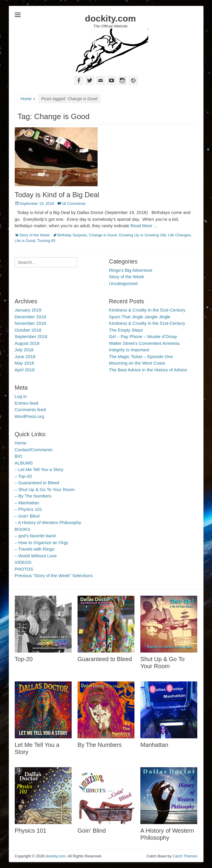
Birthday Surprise (72, 235)
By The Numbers (100, 745)
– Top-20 (23, 476)
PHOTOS (24, 569)
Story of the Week (35, 235)
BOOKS (23, 529)
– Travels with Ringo (35, 549)
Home (28, 99)
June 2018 (25, 356)
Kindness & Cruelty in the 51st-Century (147, 323)
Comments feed (30, 410)
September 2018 (31, 336)
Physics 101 (31, 831)
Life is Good (25, 241)
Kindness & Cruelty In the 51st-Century (147, 310)
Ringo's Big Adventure (131, 270)
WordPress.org (29, 416)
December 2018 (31, 317)
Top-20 (24, 659)
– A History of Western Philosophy (48, 522)
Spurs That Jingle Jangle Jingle (140, 317)
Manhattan (154, 745)
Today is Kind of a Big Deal (57, 195)
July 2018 (24, 350)
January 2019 (28, 310)
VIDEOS (23, 562)
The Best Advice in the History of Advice (148, 370)
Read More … (144, 226)
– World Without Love (36, 556)
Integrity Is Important (129, 350)
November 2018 (31, 323)
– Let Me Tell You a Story (39, 469)
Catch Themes (185, 856)
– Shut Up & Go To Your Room (45, 489)
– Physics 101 (28, 509)
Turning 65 (46, 241)
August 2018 (27, 343)
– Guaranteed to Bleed (37, 483)
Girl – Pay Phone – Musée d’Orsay (143, 336)
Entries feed (27, 403)
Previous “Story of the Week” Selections (54, 575)
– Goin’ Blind (27, 516)
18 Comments (74, 204)
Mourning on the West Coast (137, 363)
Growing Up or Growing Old (142, 235)
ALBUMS (24, 463)
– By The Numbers (33, 496)
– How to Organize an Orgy (42, 542)
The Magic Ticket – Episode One (141, 356)
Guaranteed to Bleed (105, 659)
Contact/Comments (34, 450)
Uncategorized (123, 283)
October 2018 (28, 330)
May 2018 (24, 363)
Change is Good (103, 235)
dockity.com (110, 18)
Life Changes (179, 235)
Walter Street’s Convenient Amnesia (144, 343)
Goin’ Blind (92, 831)
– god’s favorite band (35, 536)
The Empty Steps (126, 330)
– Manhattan (27, 503)
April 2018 (25, 370)
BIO (19, 456)
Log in (21, 396)
